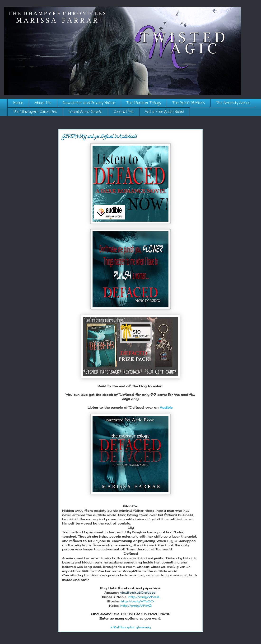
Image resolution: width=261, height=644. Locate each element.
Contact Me (124, 112)
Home (18, 103)
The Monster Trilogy (144, 103)
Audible (167, 407)
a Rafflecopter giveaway (130, 627)
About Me (43, 103)
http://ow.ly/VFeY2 (136, 606)
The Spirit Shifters (189, 103)
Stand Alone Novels (85, 112)
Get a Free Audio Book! (165, 112)
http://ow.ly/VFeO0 (137, 601)
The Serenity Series (233, 103)
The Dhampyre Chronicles (35, 112)
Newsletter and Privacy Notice (89, 103)
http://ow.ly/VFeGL (144, 597)
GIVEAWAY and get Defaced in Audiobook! (99, 137)
